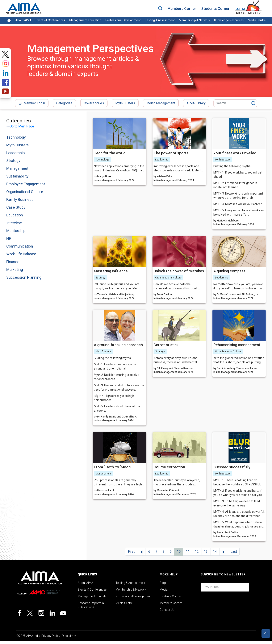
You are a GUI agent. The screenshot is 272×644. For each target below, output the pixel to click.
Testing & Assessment (160, 20)
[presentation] (233, 603)
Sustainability (17, 176)
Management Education (85, 20)
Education (15, 215)
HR (9, 238)
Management (17, 168)
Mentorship (16, 231)
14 (215, 552)
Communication (20, 246)
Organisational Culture (25, 192)
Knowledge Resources (229, 20)
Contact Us (167, 610)
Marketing (15, 270)
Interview (14, 223)
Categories (64, 103)
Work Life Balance (21, 254)
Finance (13, 262)
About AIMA (23, 20)
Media (164, 590)
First (131, 552)
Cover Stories (94, 103)
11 (188, 552)
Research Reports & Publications (91, 605)
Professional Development (123, 20)
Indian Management (161, 103)
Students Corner (215, 9)
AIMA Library (196, 103)
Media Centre (257, 20)
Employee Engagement (26, 184)
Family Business (20, 199)
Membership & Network (194, 20)
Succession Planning (24, 277)
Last (234, 552)
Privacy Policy (51, 636)
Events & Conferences (50, 20)
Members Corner (182, 9)
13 (206, 552)
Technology (16, 137)
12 (197, 552)
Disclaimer (69, 636)
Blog (163, 583)
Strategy (13, 161)
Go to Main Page (22, 126)
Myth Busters (125, 103)
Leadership (16, 153)
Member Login (32, 103)
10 (179, 552)
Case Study (16, 207)
